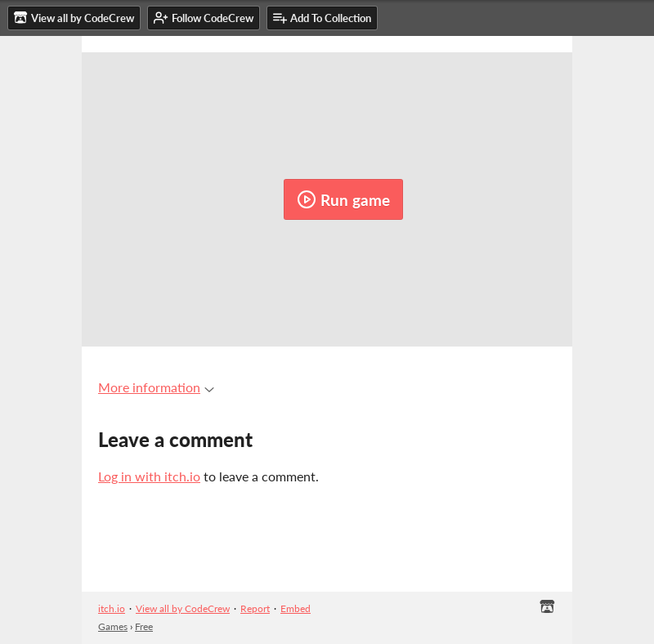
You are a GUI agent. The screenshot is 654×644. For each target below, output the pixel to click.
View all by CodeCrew (183, 608)
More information (156, 387)
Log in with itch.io (149, 476)
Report (255, 608)
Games (113, 626)
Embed (296, 608)
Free (144, 626)
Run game (343, 199)
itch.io (112, 608)
